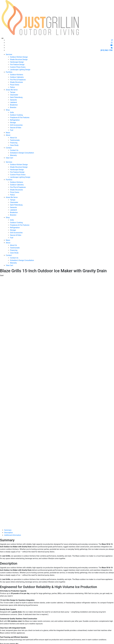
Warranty (13, 155)
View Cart (9, 158)
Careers (54, 611)
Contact (9, 148)
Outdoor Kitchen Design (19, 57)
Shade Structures (16, 82)
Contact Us (14, 150)
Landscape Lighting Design (20, 70)
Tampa (13, 92)
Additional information (13, 293)
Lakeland (13, 102)
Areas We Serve (12, 90)
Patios (12, 87)
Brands (34, 626)
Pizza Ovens (15, 85)
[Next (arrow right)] (3, 643)
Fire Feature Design (17, 65)
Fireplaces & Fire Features (20, 117)
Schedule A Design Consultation (22, 153)
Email (92, 627)
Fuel (12, 130)
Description (8, 291)
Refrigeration (15, 120)
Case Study (14, 145)
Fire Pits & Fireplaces (18, 80)
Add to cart (5, 527)
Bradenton (14, 105)
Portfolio (9, 72)
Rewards (55, 613)
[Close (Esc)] (7, 641)
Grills (12, 112)
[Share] (5, 641)
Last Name (94, 623)
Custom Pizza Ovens (18, 67)
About (8, 135)
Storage (13, 123)
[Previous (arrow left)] (1, 643)
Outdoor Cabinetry (17, 77)
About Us (13, 138)
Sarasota (13, 100)
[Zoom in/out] (1, 641)
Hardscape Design (17, 62)
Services (9, 54)
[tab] (59, 288)
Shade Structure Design (19, 60)
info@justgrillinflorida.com (77, 608)
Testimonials (15, 140)
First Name (94, 620)
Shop (8, 110)
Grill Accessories (16, 125)
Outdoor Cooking (16, 115)
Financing (14, 143)
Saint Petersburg (16, 97)
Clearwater (14, 95)
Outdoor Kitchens (17, 75)
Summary (8, 288)
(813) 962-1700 (106, 50)
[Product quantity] (11, 524)
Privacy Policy (57, 618)
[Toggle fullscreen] (3, 641)
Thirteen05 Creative (61, 638)
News (8, 133)
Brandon (13, 107)
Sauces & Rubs (16, 128)
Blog (53, 606)
